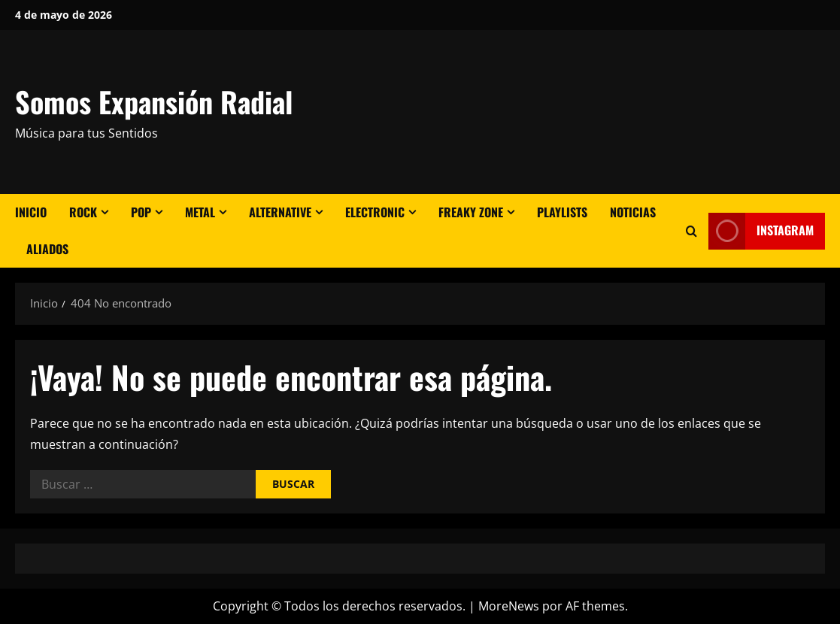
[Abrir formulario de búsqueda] (691, 231)
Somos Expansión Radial (154, 101)
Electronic (375, 212)
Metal (200, 212)
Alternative (280, 212)
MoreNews (509, 606)
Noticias (633, 212)
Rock (83, 212)
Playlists (562, 212)
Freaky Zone (471, 212)
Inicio (31, 212)
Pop (141, 212)
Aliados (47, 249)
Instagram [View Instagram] (761, 231)
